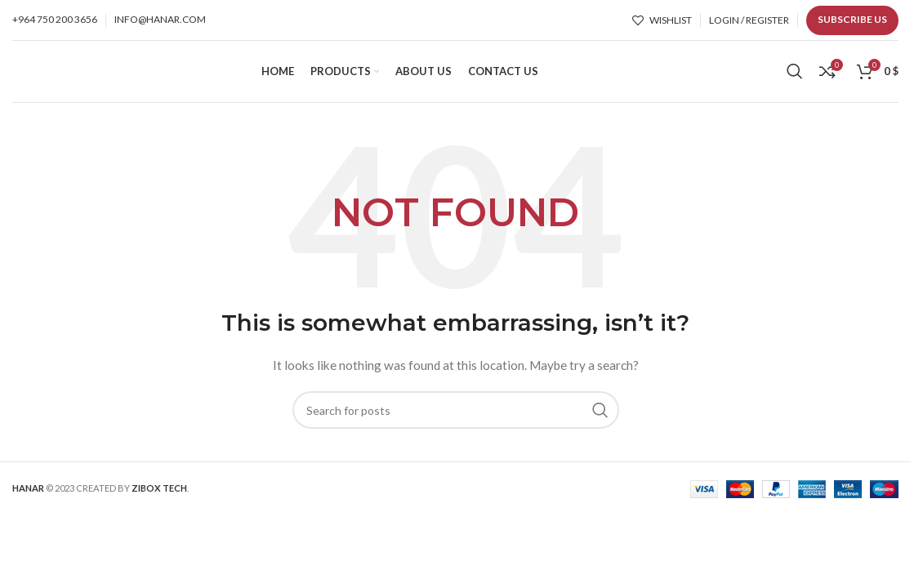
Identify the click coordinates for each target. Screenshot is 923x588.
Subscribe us (852, 19)
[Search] (795, 78)
